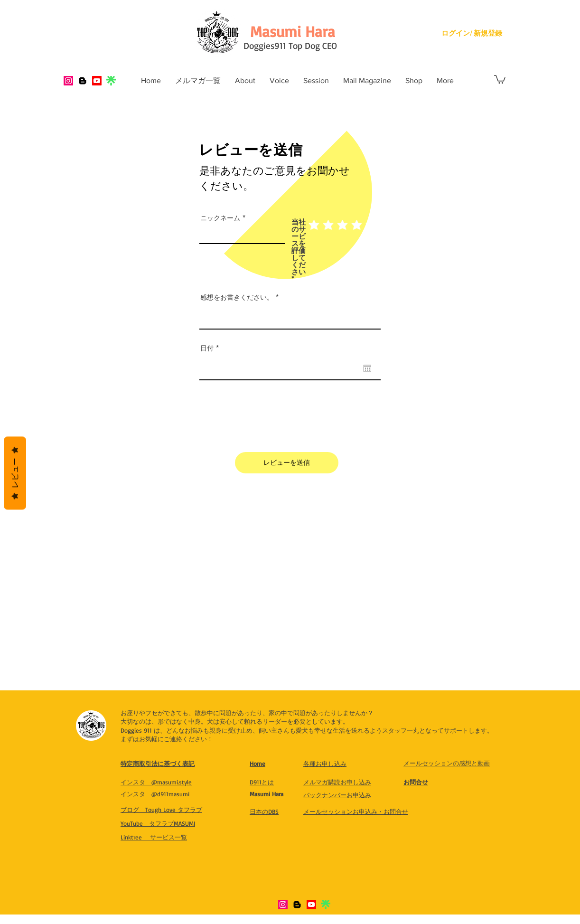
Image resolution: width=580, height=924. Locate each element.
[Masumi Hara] (292, 31)
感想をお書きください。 (237, 297)
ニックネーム (220, 218)
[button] (500, 79)
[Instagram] (68, 81)
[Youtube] (97, 81)
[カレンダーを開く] (367, 368)
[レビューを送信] (287, 463)
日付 (211, 348)
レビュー (15, 473)
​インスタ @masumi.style (156, 782)
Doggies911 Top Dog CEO (290, 46)
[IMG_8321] (111, 81)
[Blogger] (83, 81)
